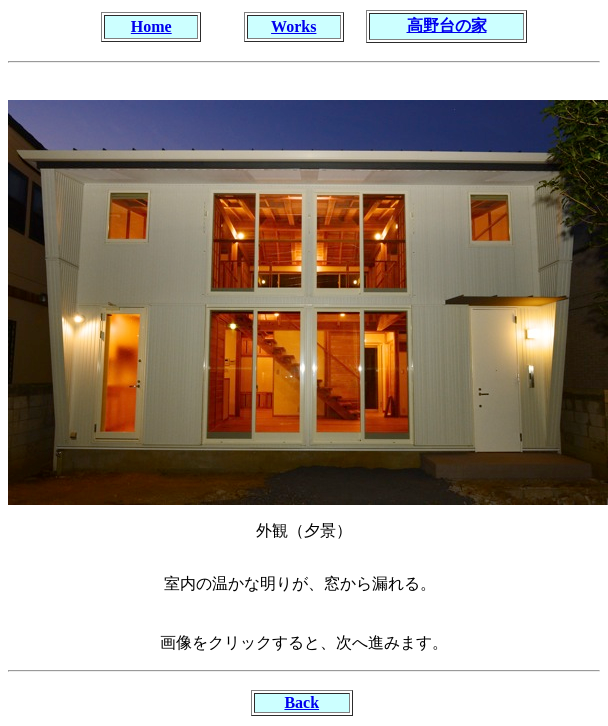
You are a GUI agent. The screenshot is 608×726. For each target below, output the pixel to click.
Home (151, 26)
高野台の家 (447, 25)
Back (301, 702)
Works (293, 26)
